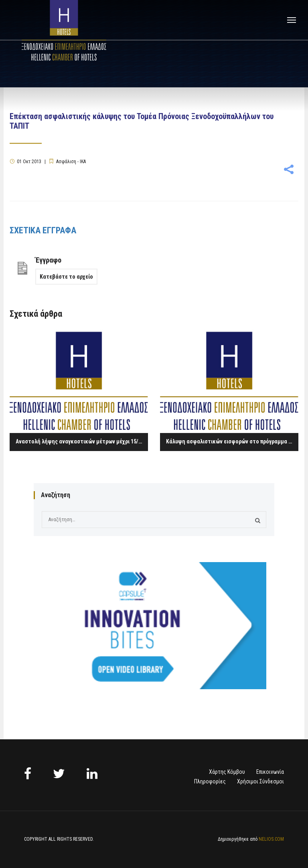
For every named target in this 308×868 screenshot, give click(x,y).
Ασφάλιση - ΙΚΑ (71, 162)
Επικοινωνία (270, 772)
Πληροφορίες (210, 781)
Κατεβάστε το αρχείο (66, 277)
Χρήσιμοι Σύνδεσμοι (260, 781)
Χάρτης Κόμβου (227, 772)
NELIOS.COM (271, 839)
